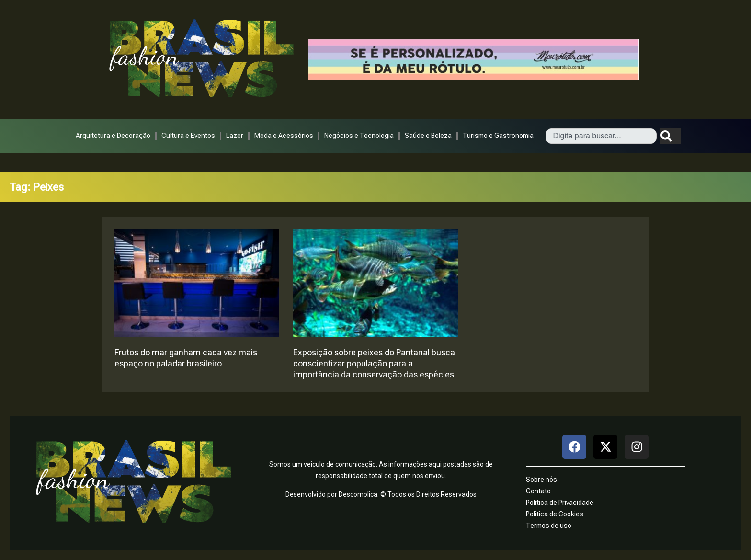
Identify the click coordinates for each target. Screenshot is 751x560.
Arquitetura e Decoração (113, 136)
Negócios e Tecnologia (359, 136)
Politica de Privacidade (560, 503)
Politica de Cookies (555, 514)
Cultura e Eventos (188, 136)
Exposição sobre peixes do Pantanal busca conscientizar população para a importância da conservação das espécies (374, 363)
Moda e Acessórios (284, 136)
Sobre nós (541, 480)
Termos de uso (549, 526)
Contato (538, 491)
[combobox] (601, 136)
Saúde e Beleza (428, 136)
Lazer (235, 136)
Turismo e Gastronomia (498, 136)
